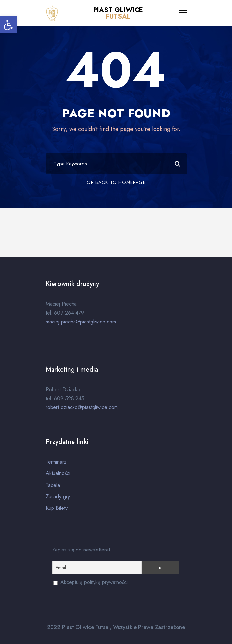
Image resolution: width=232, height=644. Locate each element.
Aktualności (58, 473)
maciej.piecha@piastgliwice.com (81, 322)
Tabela (53, 485)
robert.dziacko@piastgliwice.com (82, 407)
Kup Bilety (57, 508)
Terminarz (56, 462)
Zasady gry (58, 497)
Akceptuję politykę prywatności (91, 582)
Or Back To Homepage (116, 182)
